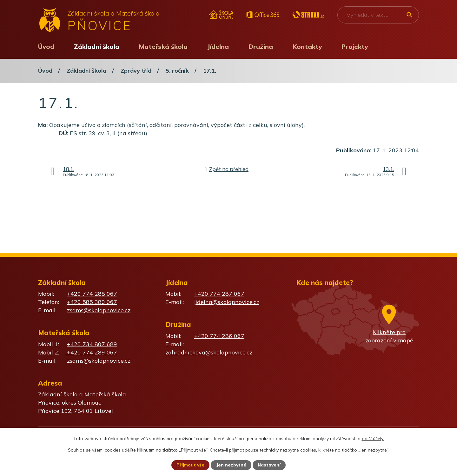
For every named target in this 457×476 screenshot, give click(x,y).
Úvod (46, 46)
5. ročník (177, 71)
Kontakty (307, 46)
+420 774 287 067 (219, 294)
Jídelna (218, 46)
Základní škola (97, 46)
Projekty (355, 46)
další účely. (373, 438)
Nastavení (270, 465)
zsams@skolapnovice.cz (99, 310)
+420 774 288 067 (92, 294)
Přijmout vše (190, 465)
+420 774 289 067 (91, 352)
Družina (261, 46)
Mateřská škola (163, 46)
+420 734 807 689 (92, 344)
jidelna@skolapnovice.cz (227, 302)
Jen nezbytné (231, 465)
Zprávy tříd (136, 71)
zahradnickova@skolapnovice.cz (209, 352)
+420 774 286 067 (219, 336)
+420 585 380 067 (92, 302)
